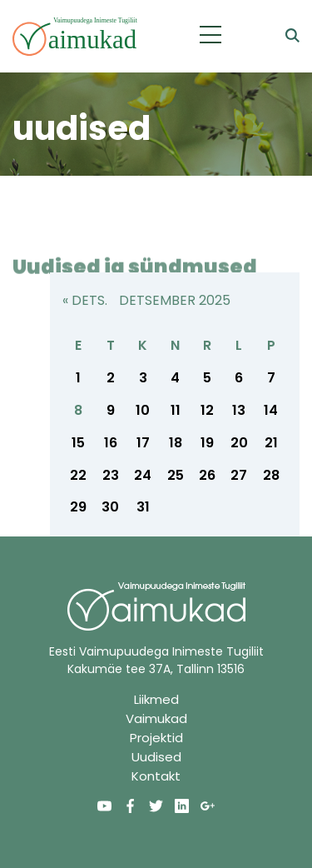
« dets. (85, 300)
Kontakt (156, 776)
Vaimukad (156, 718)
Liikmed (156, 699)
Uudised (156, 757)
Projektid (156, 738)
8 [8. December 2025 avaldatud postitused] (78, 410)
